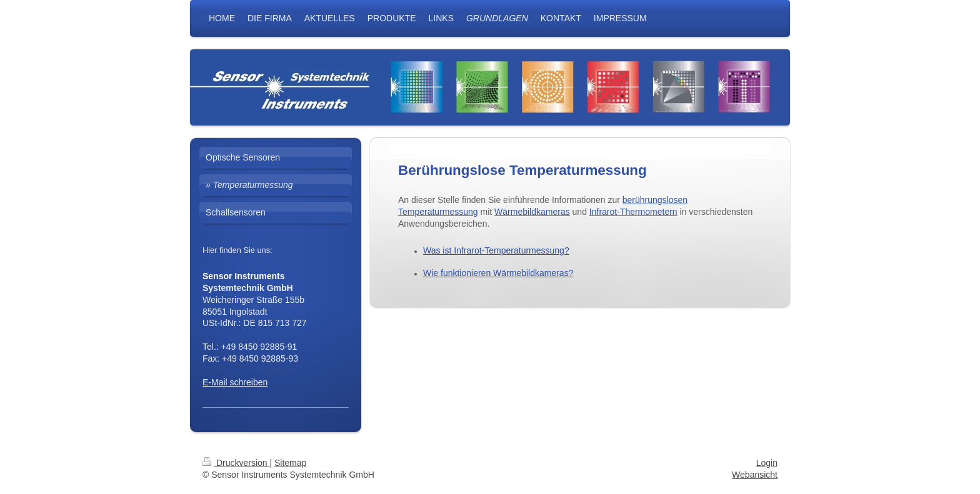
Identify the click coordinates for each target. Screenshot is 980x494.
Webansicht (755, 475)
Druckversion (236, 463)
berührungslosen (655, 200)
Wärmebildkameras (532, 212)
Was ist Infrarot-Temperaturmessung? (496, 250)
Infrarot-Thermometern (633, 212)
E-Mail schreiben (235, 382)
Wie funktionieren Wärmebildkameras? (498, 273)
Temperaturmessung (438, 212)
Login (767, 463)
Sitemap (290, 463)
